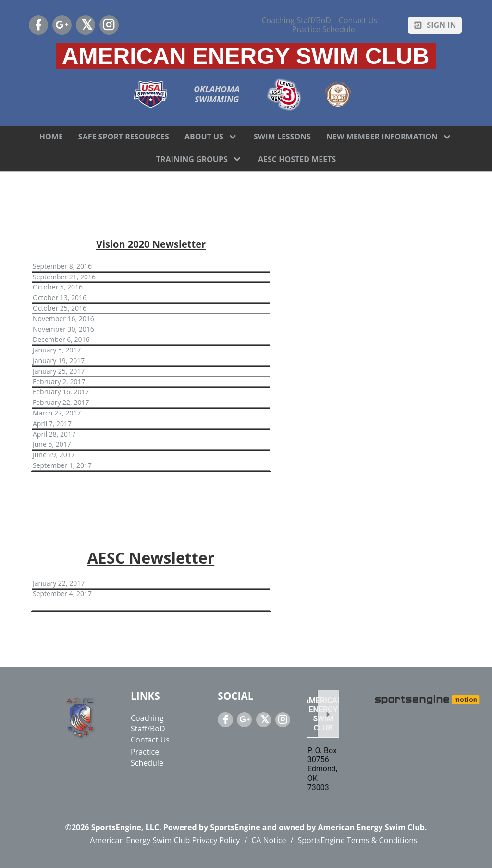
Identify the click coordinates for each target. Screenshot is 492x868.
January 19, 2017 (59, 360)
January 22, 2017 (59, 583)
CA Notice (269, 840)
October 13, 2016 (60, 297)
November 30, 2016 (63, 329)
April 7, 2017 (52, 423)
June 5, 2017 (52, 444)
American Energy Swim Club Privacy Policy (165, 840)
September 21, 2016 (64, 277)
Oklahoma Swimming (218, 94)
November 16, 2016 (63, 319)
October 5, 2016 (58, 287)
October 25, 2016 (60, 308)
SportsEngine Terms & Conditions (357, 840)
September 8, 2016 (62, 266)
